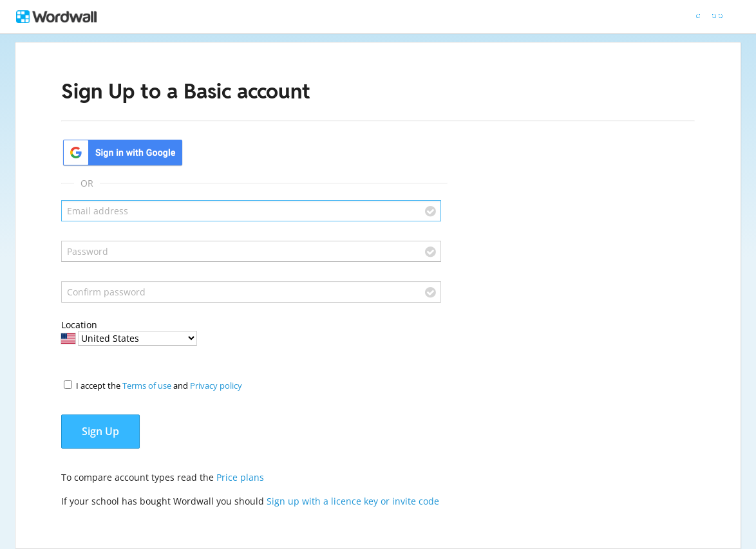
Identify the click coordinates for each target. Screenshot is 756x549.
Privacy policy (216, 386)
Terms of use (147, 386)
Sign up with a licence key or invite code (353, 501)
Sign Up (100, 431)
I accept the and (159, 386)
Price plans (240, 477)
